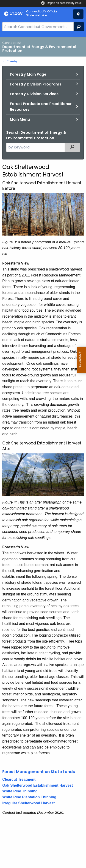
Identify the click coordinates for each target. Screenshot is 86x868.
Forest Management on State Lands (39, 772)
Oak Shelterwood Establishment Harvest (38, 785)
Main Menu (20, 119)
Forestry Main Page (28, 74)
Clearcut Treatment (19, 779)
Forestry (12, 61)
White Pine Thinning (20, 791)
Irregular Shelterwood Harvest (29, 803)
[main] (43, 452)
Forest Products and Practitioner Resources (41, 107)
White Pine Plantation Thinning (29, 797)
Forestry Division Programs (36, 84)
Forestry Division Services (34, 94)
